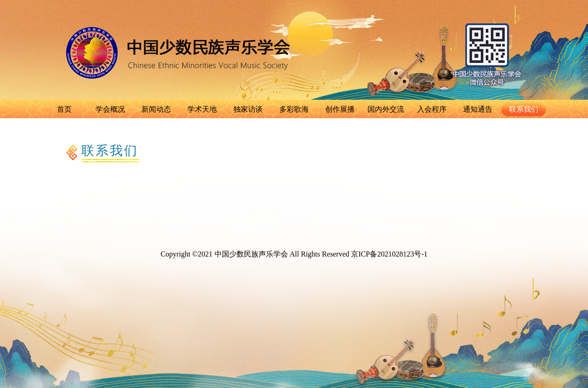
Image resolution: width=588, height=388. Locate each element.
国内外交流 (386, 109)
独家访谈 (248, 109)
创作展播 (340, 109)
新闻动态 (156, 109)
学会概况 (110, 109)
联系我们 (524, 109)
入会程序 (432, 109)
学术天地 (202, 109)
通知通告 (478, 109)
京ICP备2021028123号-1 (389, 254)
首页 (64, 109)
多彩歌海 (294, 109)
